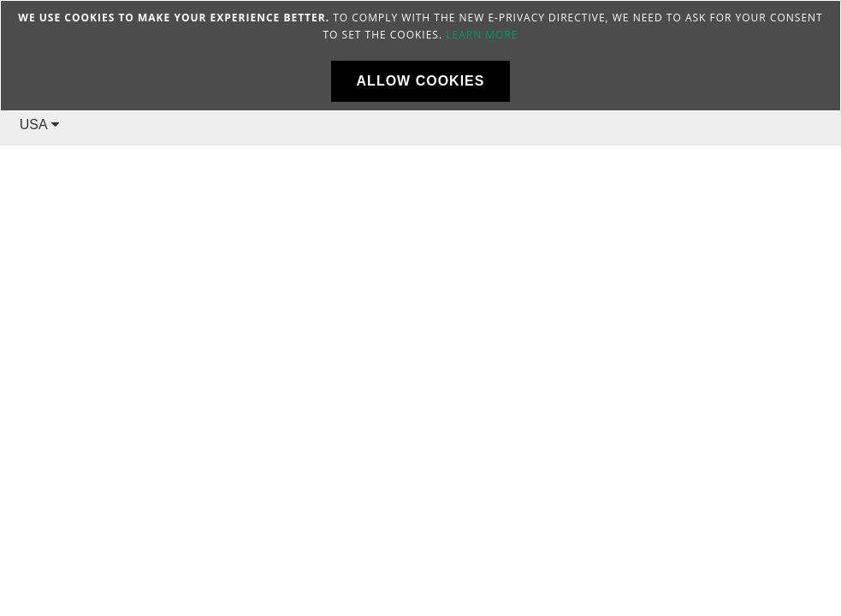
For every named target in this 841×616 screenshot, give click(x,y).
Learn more (482, 35)
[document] (420, 56)
